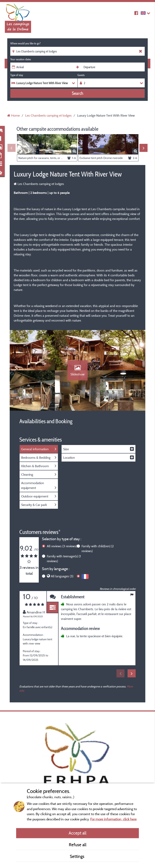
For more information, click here (113, 819)
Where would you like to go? (25, 43)
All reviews (62, 546)
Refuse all (78, 845)
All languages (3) (62, 576)
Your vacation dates (21, 59)
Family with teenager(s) (64, 559)
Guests (81, 75)
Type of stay (17, 75)
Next (143, 148)
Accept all (77, 833)
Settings (78, 856)
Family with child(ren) (98, 548)
